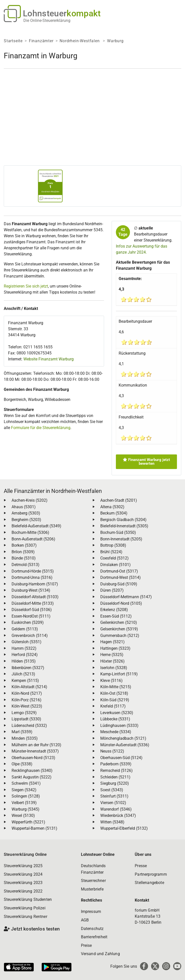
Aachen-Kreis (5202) (30, 500)
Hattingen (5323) (115, 648)
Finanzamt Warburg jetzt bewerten (146, 462)
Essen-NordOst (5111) (31, 616)
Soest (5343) (112, 790)
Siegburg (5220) (115, 783)
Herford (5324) (25, 655)
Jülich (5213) (23, 674)
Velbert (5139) (24, 803)
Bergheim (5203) (26, 520)
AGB (85, 920)
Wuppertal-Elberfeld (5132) (124, 828)
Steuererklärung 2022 (23, 891)
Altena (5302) (112, 507)
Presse (141, 866)
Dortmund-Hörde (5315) (33, 571)
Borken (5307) (24, 545)
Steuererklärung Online (25, 854)
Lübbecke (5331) (115, 719)
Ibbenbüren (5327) (28, 668)
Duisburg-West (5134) (31, 590)
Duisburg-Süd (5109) (119, 584)
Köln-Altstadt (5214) (29, 687)
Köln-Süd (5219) (115, 700)
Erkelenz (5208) (114, 610)
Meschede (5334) (116, 732)
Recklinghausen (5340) (32, 771)
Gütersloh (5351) (27, 642)
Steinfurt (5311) (114, 796)
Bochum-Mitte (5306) (30, 532)
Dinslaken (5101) (115, 565)
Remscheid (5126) (117, 771)
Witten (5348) (112, 822)
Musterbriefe (92, 889)
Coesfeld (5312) (114, 558)
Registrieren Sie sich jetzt (26, 286)
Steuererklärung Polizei (25, 908)
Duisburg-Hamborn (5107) (35, 584)
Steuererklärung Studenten (28, 899)
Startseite (13, 41)
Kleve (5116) (111, 681)
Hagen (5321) (112, 642)
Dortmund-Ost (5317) (119, 571)
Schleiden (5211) (115, 777)
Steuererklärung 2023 (23, 883)
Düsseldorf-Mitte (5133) (33, 603)
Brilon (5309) (23, 552)
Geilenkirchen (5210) (119, 622)
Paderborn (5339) (116, 764)
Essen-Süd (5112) (116, 616)
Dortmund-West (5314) (121, 577)
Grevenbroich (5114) (30, 636)
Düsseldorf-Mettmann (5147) (126, 597)
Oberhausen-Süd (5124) (121, 758)
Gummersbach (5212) (120, 636)
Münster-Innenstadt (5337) (35, 751)
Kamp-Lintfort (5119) (119, 674)
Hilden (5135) (24, 661)
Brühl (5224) (111, 552)
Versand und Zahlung (100, 954)
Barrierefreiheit (94, 937)
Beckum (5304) (114, 513)
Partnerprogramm (151, 874)
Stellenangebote (149, 883)
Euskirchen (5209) (28, 622)
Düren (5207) (112, 590)
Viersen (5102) (113, 803)
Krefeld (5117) (113, 706)
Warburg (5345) (26, 809)
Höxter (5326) (112, 661)
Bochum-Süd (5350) (118, 532)
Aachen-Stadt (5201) (119, 500)
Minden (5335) (25, 738)
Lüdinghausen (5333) (119, 726)
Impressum (91, 912)
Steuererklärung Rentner (26, 917)
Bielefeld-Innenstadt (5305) (124, 526)
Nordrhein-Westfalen (80, 41)
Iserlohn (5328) (114, 668)
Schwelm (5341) (26, 783)
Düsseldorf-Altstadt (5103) (35, 597)
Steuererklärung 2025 (23, 866)
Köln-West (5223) (27, 706)
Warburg (115, 41)
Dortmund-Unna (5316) (32, 577)
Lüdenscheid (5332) (29, 726)
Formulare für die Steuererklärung (41, 428)
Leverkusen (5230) (117, 713)
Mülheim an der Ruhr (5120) (36, 745)
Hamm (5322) (24, 648)
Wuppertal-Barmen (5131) (34, 828)
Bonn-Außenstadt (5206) (33, 539)
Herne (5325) (112, 655)
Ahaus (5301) (24, 507)
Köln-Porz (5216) (27, 700)
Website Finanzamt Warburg (49, 359)
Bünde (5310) (24, 558)
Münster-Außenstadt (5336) (125, 745)
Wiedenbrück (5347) (118, 815)
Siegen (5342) (24, 790)
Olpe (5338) (22, 764)
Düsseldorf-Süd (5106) (32, 610)
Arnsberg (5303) (26, 513)
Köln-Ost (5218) (114, 693)
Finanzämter (41, 41)
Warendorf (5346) (116, 809)
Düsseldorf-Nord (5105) (121, 603)
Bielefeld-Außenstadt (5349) (36, 526)
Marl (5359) (22, 732)
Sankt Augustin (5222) (32, 777)
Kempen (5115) (25, 681)
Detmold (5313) (26, 565)
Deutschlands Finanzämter (93, 869)
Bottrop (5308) (113, 545)
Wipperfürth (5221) (28, 822)
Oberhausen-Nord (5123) (33, 758)
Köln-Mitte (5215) (116, 687)
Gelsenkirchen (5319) (119, 629)
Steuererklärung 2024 (23, 874)
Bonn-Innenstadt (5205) (121, 539)
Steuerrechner (93, 881)
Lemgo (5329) (24, 713)
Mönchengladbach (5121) (123, 738)
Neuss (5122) (112, 751)
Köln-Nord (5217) (27, 693)
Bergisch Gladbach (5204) (123, 520)
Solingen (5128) (26, 796)
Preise (86, 945)
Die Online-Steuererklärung (47, 20)
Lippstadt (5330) (26, 719)
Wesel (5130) (23, 815)
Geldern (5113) (25, 629)
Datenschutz (92, 929)
